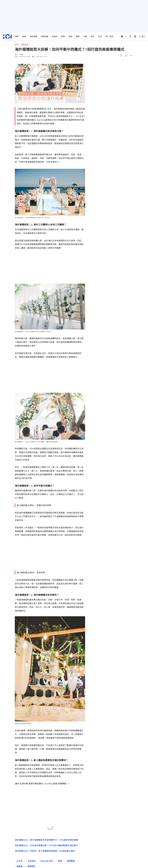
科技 (107, 36)
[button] (121, 56)
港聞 (17, 36)
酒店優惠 (33, 36)
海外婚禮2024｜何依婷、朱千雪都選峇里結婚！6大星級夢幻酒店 (45, 851)
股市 (92, 36)
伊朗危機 (44, 36)
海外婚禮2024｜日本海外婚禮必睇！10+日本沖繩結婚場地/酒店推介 (46, 845)
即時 (63, 36)
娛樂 (24, 36)
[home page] (7, 37)
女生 (17, 45)
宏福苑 (55, 36)
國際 (78, 36)
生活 (100, 36)
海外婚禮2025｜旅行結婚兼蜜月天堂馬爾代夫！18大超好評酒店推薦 (46, 840)
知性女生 (25, 45)
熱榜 (70, 36)
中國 (85, 36)
